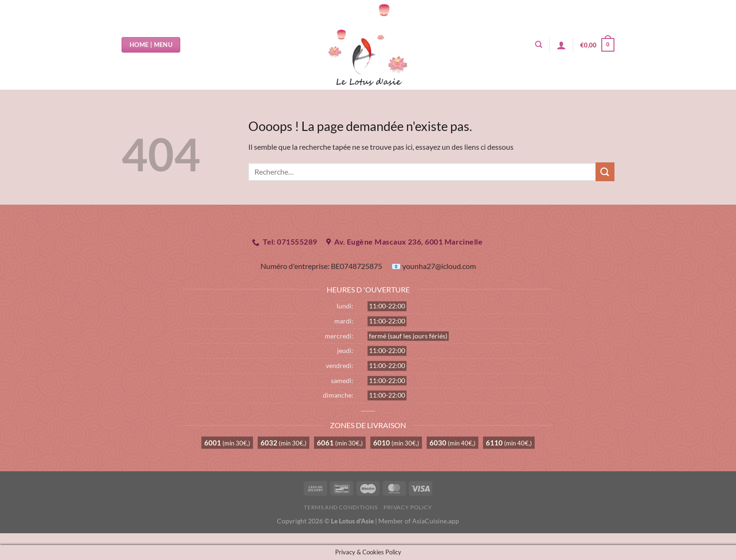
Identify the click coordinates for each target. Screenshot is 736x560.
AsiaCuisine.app (436, 521)
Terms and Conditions (341, 507)
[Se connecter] (561, 45)
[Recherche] (539, 45)
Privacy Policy (408, 507)
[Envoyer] (605, 172)
